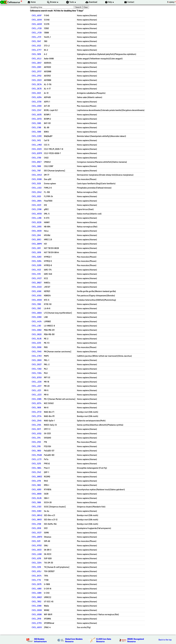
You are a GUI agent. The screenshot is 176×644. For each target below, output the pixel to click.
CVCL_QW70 (37, 537)
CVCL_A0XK (37, 20)
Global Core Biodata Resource (74, 640)
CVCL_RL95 (37, 338)
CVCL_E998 (37, 606)
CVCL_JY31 (36, 37)
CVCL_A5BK (37, 614)
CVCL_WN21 (37, 597)
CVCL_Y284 (37, 373)
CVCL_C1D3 (37, 507)
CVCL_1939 (36, 54)
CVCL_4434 (37, 321)
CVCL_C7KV (37, 356)
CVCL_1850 (36, 450)
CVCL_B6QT (37, 282)
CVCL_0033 (37, 550)
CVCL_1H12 (36, 140)
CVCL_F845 (37, 351)
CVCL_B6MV (37, 244)
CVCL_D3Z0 (37, 149)
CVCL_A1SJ (37, 571)
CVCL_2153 (36, 442)
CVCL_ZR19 (36, 619)
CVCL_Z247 (37, 110)
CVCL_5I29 (36, 183)
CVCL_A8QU (37, 313)
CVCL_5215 (36, 463)
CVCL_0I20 (36, 196)
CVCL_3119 (36, 446)
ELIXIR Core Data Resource (104, 640)
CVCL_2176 (36, 481)
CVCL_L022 (37, 188)
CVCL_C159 (36, 158)
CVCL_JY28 (37, 28)
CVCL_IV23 (36, 270)
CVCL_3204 (37, 563)
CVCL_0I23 (36, 93)
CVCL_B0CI (37, 239)
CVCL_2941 (36, 235)
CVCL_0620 (37, 334)
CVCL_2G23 (37, 80)
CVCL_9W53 (37, 476)
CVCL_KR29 (37, 300)
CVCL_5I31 (36, 541)
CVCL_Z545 (37, 420)
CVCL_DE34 (37, 84)
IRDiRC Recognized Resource (136, 640)
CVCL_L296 (37, 218)
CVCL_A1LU (37, 58)
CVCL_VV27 (37, 278)
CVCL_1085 (36, 123)
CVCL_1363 (36, 308)
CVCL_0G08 (37, 610)
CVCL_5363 (37, 511)
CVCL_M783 (37, 545)
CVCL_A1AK (37, 291)
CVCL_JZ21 (36, 390)
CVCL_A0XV (37, 627)
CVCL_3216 (36, 567)
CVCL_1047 (36, 41)
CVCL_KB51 (37, 489)
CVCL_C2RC (37, 136)
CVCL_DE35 (37, 88)
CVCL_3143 (36, 472)
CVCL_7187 (36, 170)
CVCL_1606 (36, 407)
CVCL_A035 (37, 114)
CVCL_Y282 (37, 369)
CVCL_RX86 (37, 179)
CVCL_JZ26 (37, 382)
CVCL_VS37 (37, 532)
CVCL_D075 (37, 584)
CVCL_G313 (36, 343)
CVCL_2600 (37, 360)
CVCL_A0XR (37, 24)
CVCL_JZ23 (37, 394)
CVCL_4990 (37, 588)
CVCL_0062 (37, 330)
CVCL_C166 (36, 127)
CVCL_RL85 (37, 498)
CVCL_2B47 (37, 63)
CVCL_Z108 (36, 524)
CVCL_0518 (36, 528)
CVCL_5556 (37, 347)
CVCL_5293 (37, 257)
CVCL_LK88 (37, 554)
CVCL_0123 (36, 46)
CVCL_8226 (37, 222)
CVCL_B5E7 (37, 162)
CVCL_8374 (37, 403)
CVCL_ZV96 (37, 209)
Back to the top (165, 640)
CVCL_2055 (37, 226)
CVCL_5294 (37, 261)
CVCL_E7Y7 (37, 50)
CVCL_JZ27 (37, 386)
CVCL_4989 (37, 593)
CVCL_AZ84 (37, 97)
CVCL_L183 (36, 326)
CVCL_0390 (37, 317)
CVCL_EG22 (37, 287)
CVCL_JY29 (37, 32)
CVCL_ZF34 (37, 416)
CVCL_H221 (37, 205)
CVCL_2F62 (37, 76)
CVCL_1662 (36, 485)
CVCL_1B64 (37, 468)
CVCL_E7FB (37, 623)
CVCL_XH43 (37, 175)
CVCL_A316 (36, 558)
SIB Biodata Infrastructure (40, 640)
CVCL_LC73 (37, 459)
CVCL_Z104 (37, 425)
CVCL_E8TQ (37, 119)
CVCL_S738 (37, 102)
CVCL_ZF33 (37, 412)
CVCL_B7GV (37, 377)
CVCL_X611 (36, 248)
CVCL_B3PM (37, 153)
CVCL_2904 (37, 201)
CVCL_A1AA (37, 295)
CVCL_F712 (36, 580)
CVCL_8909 (37, 494)
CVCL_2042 (37, 192)
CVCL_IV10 (36, 274)
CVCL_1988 (36, 166)
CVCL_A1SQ (37, 433)
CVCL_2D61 (37, 67)
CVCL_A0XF (37, 15)
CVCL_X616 (36, 252)
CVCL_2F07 (37, 71)
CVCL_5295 (37, 265)
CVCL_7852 (37, 601)
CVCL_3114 (36, 438)
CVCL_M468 (37, 455)
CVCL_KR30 (37, 214)
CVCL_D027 (37, 364)
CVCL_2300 (37, 106)
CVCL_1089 (36, 132)
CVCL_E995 (37, 399)
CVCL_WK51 (37, 519)
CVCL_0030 (37, 231)
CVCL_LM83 (37, 145)
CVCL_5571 (36, 429)
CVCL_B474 (37, 576)
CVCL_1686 (36, 502)
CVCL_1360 (36, 304)
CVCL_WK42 (37, 515)
